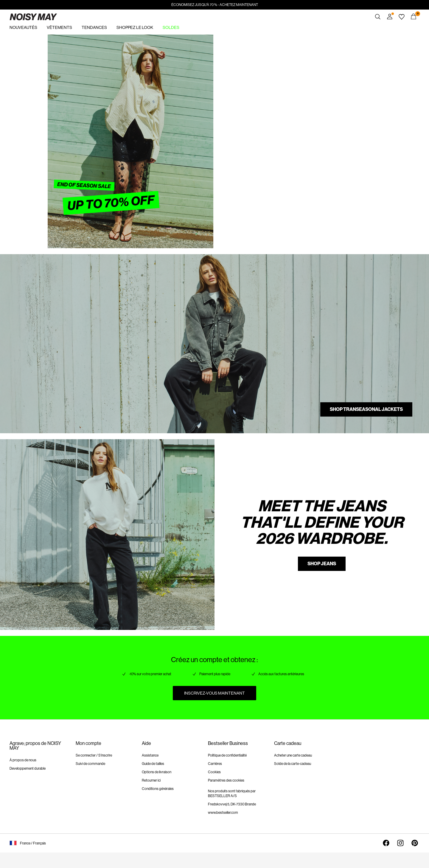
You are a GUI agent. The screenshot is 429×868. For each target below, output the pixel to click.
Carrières (215, 764)
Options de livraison (157, 772)
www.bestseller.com (223, 813)
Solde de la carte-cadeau (293, 764)
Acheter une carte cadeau (293, 755)
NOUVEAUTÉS (23, 27)
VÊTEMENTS (59, 27)
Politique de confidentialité (227, 755)
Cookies (214, 772)
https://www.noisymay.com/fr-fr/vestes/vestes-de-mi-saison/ (63, 252)
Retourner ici (151, 780)
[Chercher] (378, 17)
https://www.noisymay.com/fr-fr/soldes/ (64, 38)
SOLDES (171, 27)
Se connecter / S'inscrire (94, 755)
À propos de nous (23, 760)
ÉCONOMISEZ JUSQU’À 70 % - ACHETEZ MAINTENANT (215, 5)
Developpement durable (28, 768)
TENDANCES (94, 27)
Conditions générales (158, 789)
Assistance (150, 755)
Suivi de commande (90, 764)
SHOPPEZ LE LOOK (135, 27)
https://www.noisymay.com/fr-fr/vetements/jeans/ (51, 443)
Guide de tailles (153, 764)
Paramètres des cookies (226, 780)
